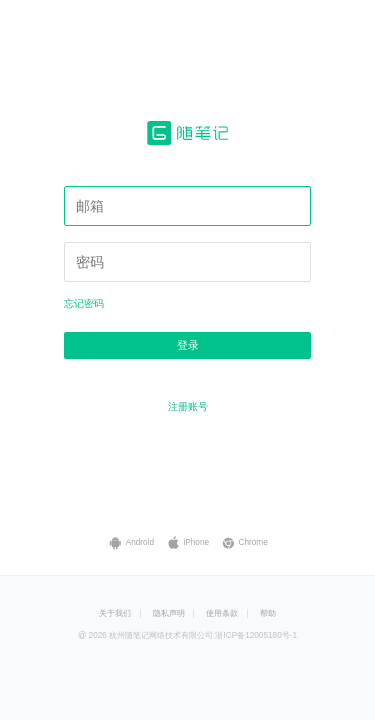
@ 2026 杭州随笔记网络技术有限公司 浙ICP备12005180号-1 (187, 635)
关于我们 (115, 613)
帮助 (268, 613)
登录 (188, 345)
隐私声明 (169, 613)
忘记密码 (84, 303)
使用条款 (222, 613)
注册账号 (188, 406)
